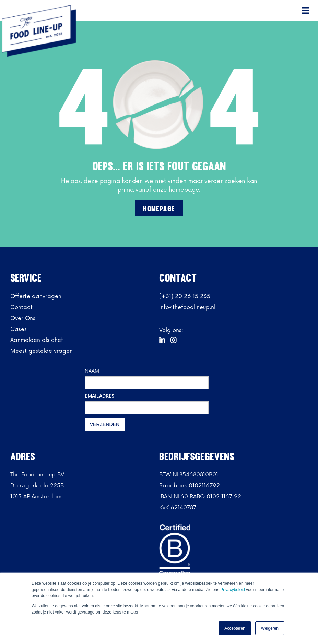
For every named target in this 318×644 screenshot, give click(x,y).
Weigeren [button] (270, 628)
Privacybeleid (233, 590)
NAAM (92, 371)
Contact (21, 307)
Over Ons (23, 318)
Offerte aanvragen (36, 296)
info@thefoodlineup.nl (187, 307)
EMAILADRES (99, 396)
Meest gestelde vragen (42, 351)
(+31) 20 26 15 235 (185, 296)
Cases (19, 329)
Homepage (159, 209)
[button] (306, 10)
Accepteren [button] (235, 628)
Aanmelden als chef (37, 340)
